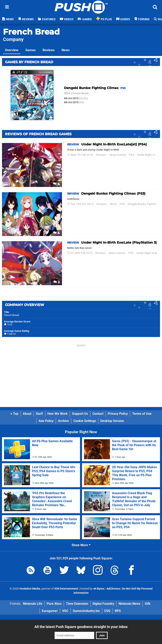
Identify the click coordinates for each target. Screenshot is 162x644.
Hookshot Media (30, 589)
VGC (65, 611)
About (27, 414)
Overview (12, 50)
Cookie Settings (85, 421)
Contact (98, 414)
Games (30, 50)
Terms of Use (142, 414)
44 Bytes (99, 589)
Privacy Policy (118, 414)
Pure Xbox (54, 604)
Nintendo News (129, 604)
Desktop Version (112, 421)
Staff (39, 414)
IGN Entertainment (66, 589)
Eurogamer (50, 611)
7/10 (10, 324)
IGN (147, 604)
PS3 (122, 204)
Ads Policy (46, 421)
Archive (63, 421)
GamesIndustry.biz (86, 611)
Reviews (49, 50)
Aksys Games (118, 155)
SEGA (67, 93)
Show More (81, 545)
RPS (118, 611)
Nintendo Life (33, 604)
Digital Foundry (103, 604)
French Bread (31, 32)
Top (14, 414)
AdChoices (113, 589)
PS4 (131, 155)
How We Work (57, 414)
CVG (107, 611)
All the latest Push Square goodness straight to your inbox (81, 627)
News (66, 50)
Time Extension (77, 604)
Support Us (80, 414)
